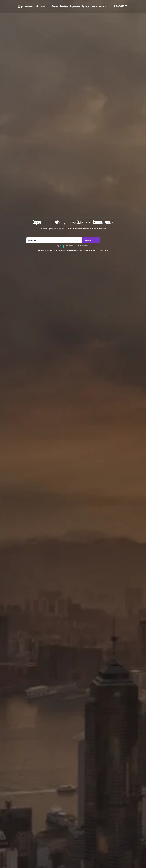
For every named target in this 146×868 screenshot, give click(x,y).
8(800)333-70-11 (122, 6)
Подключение (75, 6)
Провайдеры (64, 6)
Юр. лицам (86, 6)
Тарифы (55, 6)
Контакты (102, 6)
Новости (94, 6)
